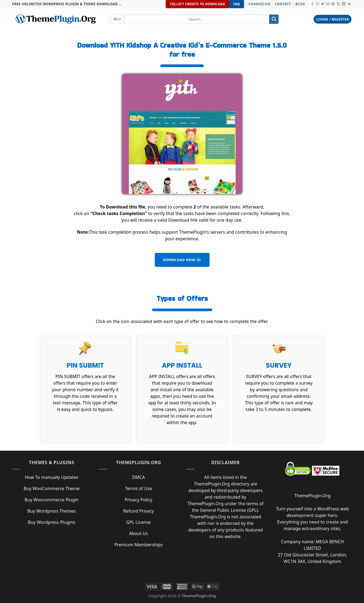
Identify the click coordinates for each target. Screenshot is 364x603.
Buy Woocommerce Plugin (51, 500)
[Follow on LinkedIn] (344, 4)
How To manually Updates (51, 477)
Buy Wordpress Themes (52, 511)
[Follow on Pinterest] (333, 4)
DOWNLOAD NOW (182, 259)
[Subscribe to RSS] (339, 4)
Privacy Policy (138, 500)
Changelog (259, 4)
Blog (300, 4)
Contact (283, 4)
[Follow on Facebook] (312, 4)
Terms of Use (139, 488)
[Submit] (274, 19)
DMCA (138, 477)
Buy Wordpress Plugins (52, 522)
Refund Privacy (139, 511)
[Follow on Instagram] (317, 4)
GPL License (139, 522)
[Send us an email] (328, 4)
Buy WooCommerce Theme (51, 488)
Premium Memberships (139, 545)
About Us (138, 533)
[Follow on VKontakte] (349, 4)
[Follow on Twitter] (323, 4)
